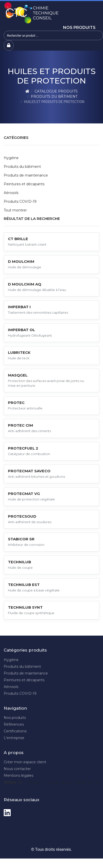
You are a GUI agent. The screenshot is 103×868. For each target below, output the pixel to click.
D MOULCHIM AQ (25, 284)
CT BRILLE (18, 239)
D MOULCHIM (21, 261)
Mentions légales (18, 775)
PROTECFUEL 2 (23, 448)
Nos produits (79, 28)
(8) (13, 782)
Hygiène (11, 158)
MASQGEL (18, 375)
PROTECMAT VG (24, 494)
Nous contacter (17, 769)
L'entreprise (14, 738)
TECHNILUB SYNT (25, 607)
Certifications (15, 731)
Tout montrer (15, 210)
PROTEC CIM (20, 425)
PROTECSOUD (22, 516)
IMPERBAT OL (21, 330)
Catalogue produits (56, 91)
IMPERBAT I (19, 307)
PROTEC (16, 403)
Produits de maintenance (26, 175)
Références (14, 724)
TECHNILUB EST (24, 585)
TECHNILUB (19, 562)
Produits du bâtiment (54, 96)
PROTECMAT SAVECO (29, 471)
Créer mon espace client (25, 762)
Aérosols (11, 193)
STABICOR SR (21, 539)
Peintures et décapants (24, 184)
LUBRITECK (19, 352)
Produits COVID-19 (20, 201)
